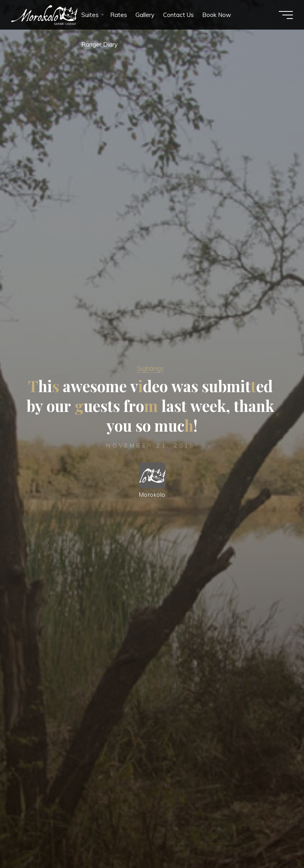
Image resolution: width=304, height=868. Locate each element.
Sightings (150, 368)
